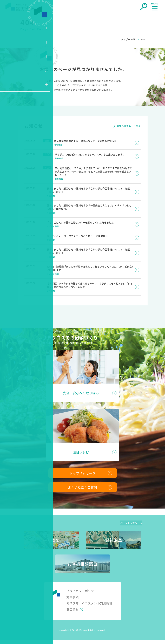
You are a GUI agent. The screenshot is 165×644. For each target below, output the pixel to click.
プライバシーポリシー (83, 590)
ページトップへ (128, 522)
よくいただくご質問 (82, 486)
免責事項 (73, 596)
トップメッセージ (83, 471)
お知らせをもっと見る (129, 126)
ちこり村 (73, 613)
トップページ (128, 39)
